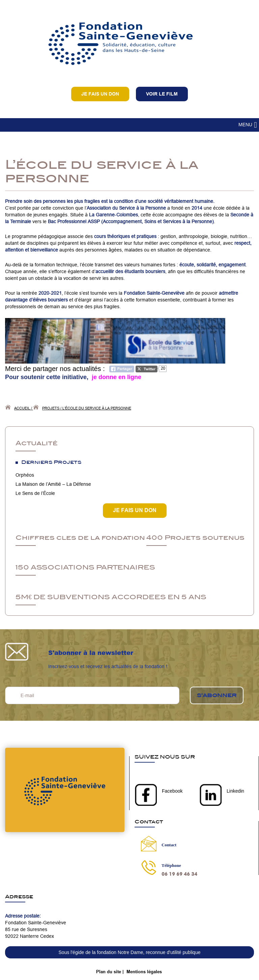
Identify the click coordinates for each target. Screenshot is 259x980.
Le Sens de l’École (35, 493)
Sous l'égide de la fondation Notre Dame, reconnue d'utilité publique (130, 952)
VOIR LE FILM (162, 94)
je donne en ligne (116, 377)
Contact (169, 845)
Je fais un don (100, 94)
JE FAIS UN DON (135, 510)
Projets (51, 408)
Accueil (22, 408)
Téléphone (171, 865)
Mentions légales (144, 972)
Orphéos (25, 475)
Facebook (172, 791)
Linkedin (235, 791)
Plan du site (109, 972)
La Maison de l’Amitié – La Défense (53, 484)
